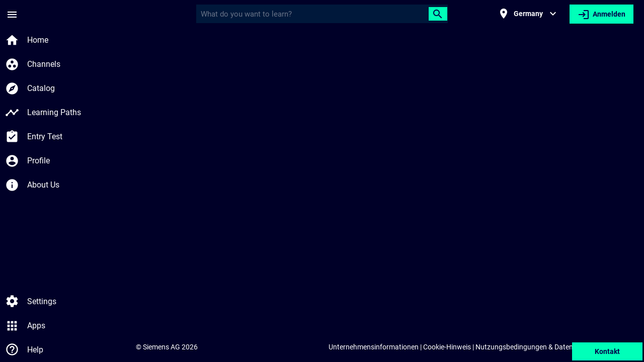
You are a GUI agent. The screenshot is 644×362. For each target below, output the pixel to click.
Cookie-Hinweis (447, 347)
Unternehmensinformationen (374, 347)
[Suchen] (438, 14)
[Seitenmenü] (12, 14)
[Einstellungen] (12, 302)
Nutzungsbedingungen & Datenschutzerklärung (550, 347)
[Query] (314, 14)
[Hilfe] (12, 350)
